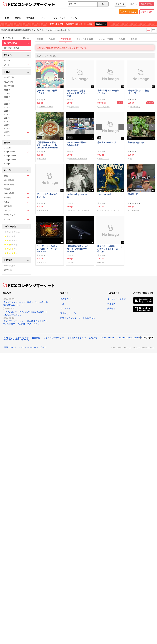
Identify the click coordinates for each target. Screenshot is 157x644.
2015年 (7, 125)
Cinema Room (134, 211)
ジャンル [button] (16, 55)
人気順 (122, 39)
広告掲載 (93, 338)
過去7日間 (8, 82)
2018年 (7, 114)
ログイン (134, 4)
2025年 (7, 90)
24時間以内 (9, 77)
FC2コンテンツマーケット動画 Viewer (78, 318)
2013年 (17, 132)
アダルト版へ (147, 12)
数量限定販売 (10, 266)
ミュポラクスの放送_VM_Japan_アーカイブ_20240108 (47, 249)
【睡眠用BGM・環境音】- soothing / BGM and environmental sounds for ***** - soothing (47, 145)
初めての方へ (66, 299)
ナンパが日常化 (104, 107)
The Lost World (105, 194)
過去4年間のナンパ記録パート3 (108, 92)
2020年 (7, 107)
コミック (44, 18)
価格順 (134, 39)
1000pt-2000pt (10, 156)
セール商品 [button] (16, 43)
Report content (108, 338)
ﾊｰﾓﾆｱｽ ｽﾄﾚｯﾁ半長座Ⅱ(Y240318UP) (77, 144)
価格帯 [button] (16, 143)
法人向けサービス (68, 313)
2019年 (7, 111)
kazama (102, 262)
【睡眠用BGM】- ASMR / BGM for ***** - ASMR (78, 249)
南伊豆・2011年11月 (107, 142)
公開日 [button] (16, 72)
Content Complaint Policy (129, 338)
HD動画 (17, 198)
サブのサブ (42, 159)
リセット (27, 38)
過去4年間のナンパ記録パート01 (139, 92)
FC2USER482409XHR (46, 107)
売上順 (52, 39)
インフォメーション (117, 299)
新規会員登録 (146, 4)
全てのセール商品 (12, 48)
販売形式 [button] (16, 260)
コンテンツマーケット (36, 4)
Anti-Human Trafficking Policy (16, 339)
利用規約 (111, 304)
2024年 (7, 94)
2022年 (7, 100)
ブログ (43, 347)
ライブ (13, 347)
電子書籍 (30, 18)
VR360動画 (9, 185)
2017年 (7, 118)
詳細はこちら (101, 24)
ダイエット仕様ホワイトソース (47, 196)
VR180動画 (9, 180)
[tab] (96, 39)
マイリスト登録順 (85, 39)
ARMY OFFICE (104, 159)
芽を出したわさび (136, 142)
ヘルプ (63, 304)
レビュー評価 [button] (16, 227)
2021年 (7, 104)
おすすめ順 (66, 39)
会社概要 (36, 338)
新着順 (40, 39)
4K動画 (7, 189)
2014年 (7, 128)
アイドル (17, 65)
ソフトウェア (59, 18)
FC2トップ (8, 338)
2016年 (7, 121)
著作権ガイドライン (77, 338)
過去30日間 (9, 86)
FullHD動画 (17, 193)
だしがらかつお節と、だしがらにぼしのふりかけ (77, 93)
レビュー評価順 (106, 39)
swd (131, 159)
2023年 (7, 97)
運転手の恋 (133, 194)
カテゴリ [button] (16, 171)
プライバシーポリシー (54, 338)
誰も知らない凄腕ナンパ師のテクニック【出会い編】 (108, 249)
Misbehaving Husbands (77, 196)
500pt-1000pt (17, 152)
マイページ (120, 4)
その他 (74, 18)
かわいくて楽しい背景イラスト (47, 92)
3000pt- (7, 163)
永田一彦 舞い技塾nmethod (78, 159)
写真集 (18, 18)
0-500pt (7, 148)
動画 (7, 18)
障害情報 (111, 309)
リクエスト (65, 309)
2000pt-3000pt (10, 160)
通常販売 (8, 270)
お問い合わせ (22, 338)
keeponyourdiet (74, 107)
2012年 (7, 135)
